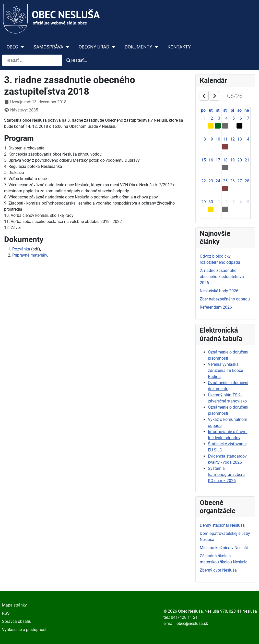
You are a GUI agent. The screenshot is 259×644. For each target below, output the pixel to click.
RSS (6, 613)
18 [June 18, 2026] (225, 160)
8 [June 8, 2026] (205, 139)
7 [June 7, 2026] (248, 118)
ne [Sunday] (247, 110)
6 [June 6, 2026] (241, 118)
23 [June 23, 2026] (211, 181)
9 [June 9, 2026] (212, 139)
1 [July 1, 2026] (219, 202)
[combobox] (32, 60)
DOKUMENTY (138, 47)
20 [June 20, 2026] (240, 160)
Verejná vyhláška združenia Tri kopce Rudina (225, 370)
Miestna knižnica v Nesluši (224, 548)
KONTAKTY (179, 47)
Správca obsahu (17, 621)
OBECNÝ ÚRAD (94, 47)
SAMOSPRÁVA (48, 47)
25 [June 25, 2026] (225, 181)
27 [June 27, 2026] (240, 181)
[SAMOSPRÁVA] (67, 47)
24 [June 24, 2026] (218, 181)
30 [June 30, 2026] (211, 202)
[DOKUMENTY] (155, 47)
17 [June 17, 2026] (218, 160)
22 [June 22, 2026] (204, 181)
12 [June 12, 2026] (232, 139)
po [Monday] (203, 110)
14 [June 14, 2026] (247, 139)
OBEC (12, 47)
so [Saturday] (239, 110)
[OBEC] (21, 47)
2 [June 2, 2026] (212, 118)
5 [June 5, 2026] (234, 118)
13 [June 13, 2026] (240, 139)
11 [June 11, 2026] (225, 139)
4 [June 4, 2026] (226, 118)
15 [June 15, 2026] (204, 160)
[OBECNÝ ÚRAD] (113, 47)
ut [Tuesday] (211, 110)
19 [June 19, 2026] (232, 160)
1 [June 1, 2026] (205, 118)
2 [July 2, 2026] (226, 202)
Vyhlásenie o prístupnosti (25, 630)
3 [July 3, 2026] (234, 202)
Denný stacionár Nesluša (222, 525)
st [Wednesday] (218, 110)
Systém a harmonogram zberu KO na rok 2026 (226, 475)
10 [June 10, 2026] (218, 139)
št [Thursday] (225, 110)
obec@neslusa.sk (192, 623)
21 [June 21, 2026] (247, 160)
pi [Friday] (232, 110)
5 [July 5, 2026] (248, 202)
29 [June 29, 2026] (204, 202)
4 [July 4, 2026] (241, 202)
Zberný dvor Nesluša (218, 570)
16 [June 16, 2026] (211, 160)
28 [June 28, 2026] (247, 181)
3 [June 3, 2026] (219, 118)
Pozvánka (21, 249)
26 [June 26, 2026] (232, 181)
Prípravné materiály (30, 255)
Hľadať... (77, 60)
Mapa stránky (14, 605)
